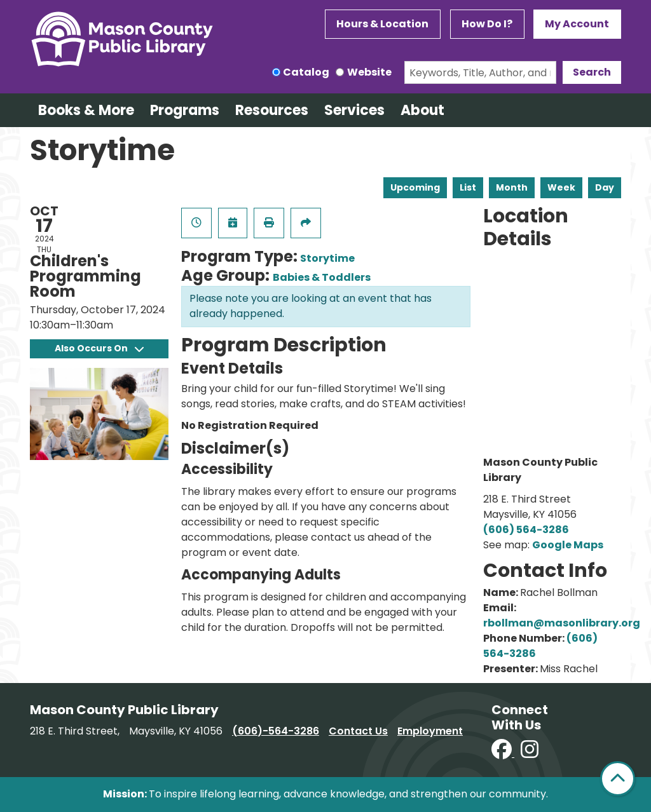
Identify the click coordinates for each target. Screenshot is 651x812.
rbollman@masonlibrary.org (562, 623)
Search (592, 72)
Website (369, 72)
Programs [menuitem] (185, 110)
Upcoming (415, 187)
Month (512, 187)
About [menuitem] (422, 110)
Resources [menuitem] (272, 110)
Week (561, 187)
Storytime (327, 258)
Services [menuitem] (354, 110)
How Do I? (487, 24)
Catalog (306, 72)
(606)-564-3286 (276, 731)
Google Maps (568, 545)
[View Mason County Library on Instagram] (530, 753)
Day (605, 187)
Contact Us (358, 731)
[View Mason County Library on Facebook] (503, 753)
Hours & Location (382, 24)
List (468, 187)
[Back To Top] (618, 779)
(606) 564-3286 (526, 530)
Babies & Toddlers (322, 277)
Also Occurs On (99, 348)
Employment (430, 731)
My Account (577, 24)
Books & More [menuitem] (86, 110)
